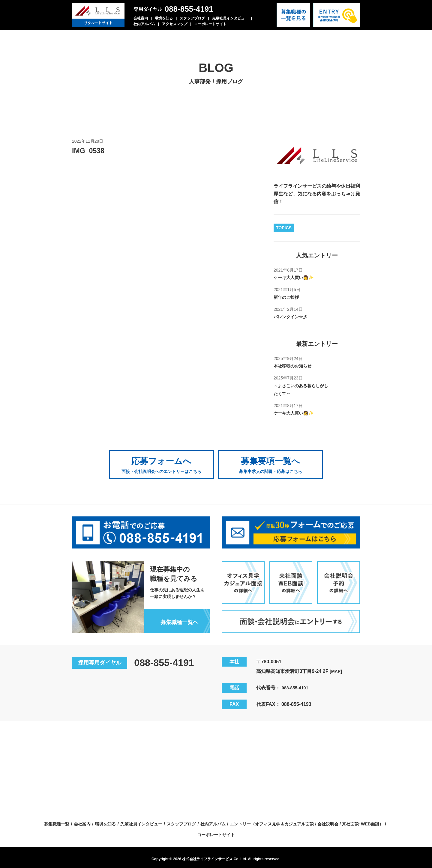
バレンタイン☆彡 (293, 317)
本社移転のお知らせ (295, 366)
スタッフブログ (192, 18)
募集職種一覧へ (177, 619)
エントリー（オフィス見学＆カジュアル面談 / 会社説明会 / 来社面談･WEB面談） (192, 831)
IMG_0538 (90, 150)
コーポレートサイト (210, 24)
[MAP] (337, 668)
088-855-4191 (189, 9)
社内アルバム (144, 24)
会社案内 (141, 18)
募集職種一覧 (126, 821)
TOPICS (284, 228)
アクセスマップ (175, 24)
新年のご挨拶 (288, 297)
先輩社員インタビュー (230, 18)
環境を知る (164, 18)
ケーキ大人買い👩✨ (296, 277)
